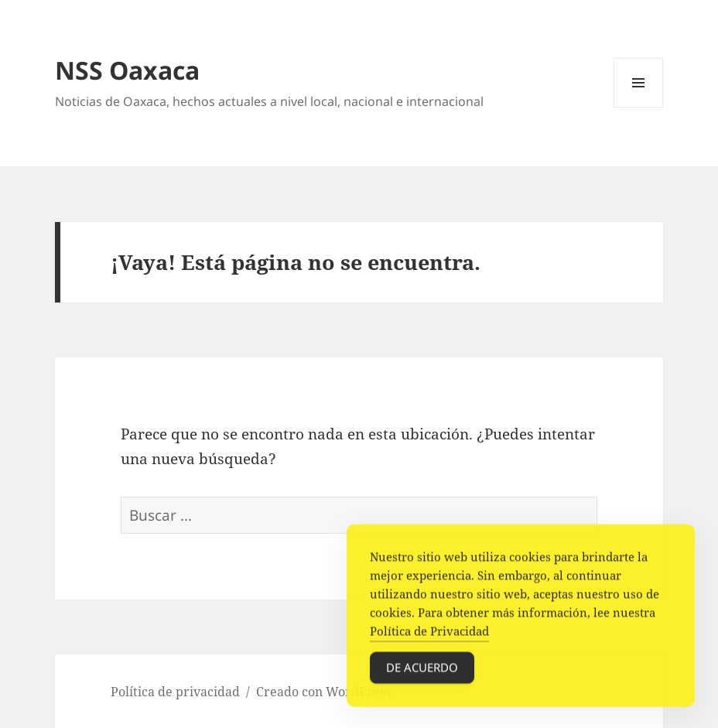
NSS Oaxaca (127, 70)
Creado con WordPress (323, 692)
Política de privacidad (175, 692)
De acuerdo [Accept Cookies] (422, 671)
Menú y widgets (639, 107)
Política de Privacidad (429, 634)
